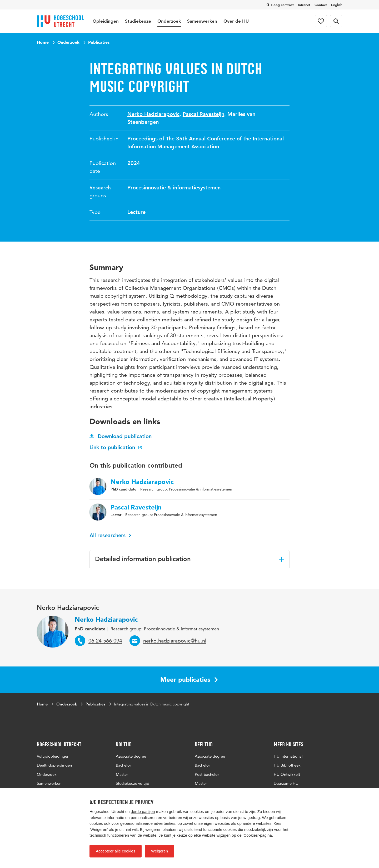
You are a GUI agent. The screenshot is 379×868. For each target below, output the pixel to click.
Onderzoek (169, 21)
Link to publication (116, 447)
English (337, 5)
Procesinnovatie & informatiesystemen (174, 188)
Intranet (304, 5)
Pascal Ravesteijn (203, 114)
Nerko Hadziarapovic (153, 114)
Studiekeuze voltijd (133, 783)
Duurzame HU (286, 783)
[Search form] (336, 21)
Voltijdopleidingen (53, 756)
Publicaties (99, 42)
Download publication (121, 436)
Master (122, 774)
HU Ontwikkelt (287, 774)
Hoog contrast (280, 5)
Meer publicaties (189, 680)
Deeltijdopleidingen (54, 765)
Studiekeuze (138, 21)
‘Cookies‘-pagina (257, 835)
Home (43, 42)
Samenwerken (202, 21)
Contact (321, 5)
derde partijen (143, 811)
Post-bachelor (207, 774)
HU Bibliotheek (287, 765)
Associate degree (131, 756)
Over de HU (236, 21)
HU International (288, 756)
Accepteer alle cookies (116, 851)
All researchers (110, 535)
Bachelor (123, 765)
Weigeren (159, 851)
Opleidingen (106, 21)
